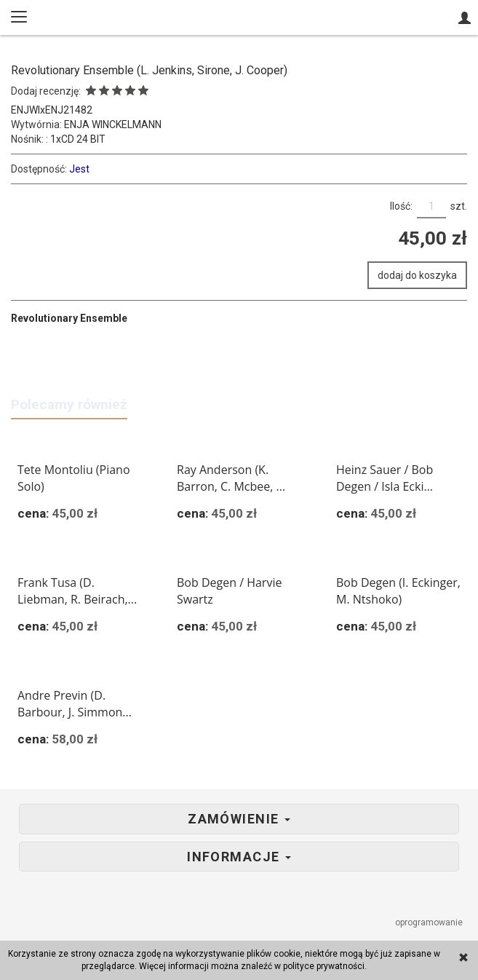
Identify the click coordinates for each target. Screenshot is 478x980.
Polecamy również (69, 404)
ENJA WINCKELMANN (113, 125)
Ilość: (401, 206)
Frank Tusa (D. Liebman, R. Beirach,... (77, 591)
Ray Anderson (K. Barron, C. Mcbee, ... (231, 478)
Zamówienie (239, 819)
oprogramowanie (430, 922)
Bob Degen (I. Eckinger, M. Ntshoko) (398, 591)
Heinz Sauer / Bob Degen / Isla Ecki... (385, 478)
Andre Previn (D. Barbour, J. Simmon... (75, 704)
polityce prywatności (324, 966)
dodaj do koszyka (417, 275)
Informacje (239, 857)
